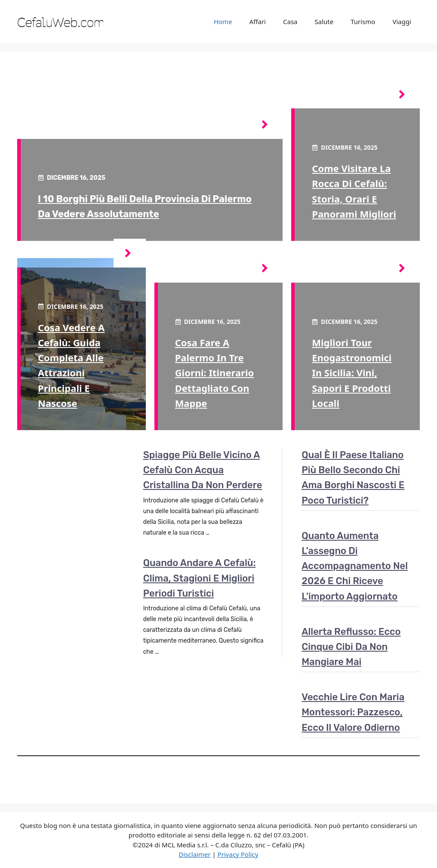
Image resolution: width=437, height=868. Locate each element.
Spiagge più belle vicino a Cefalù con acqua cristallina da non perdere (203, 470)
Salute (324, 22)
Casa (290, 22)
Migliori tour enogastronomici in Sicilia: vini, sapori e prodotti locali (352, 373)
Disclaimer (195, 854)
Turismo (363, 22)
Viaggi (402, 22)
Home (223, 22)
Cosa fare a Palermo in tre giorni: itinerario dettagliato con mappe (215, 373)
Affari (258, 22)
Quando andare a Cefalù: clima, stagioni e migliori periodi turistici (200, 578)
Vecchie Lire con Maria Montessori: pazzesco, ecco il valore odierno (353, 712)
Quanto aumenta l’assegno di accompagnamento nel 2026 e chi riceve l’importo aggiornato (355, 566)
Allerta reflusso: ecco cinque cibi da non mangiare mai (351, 647)
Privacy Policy (238, 854)
